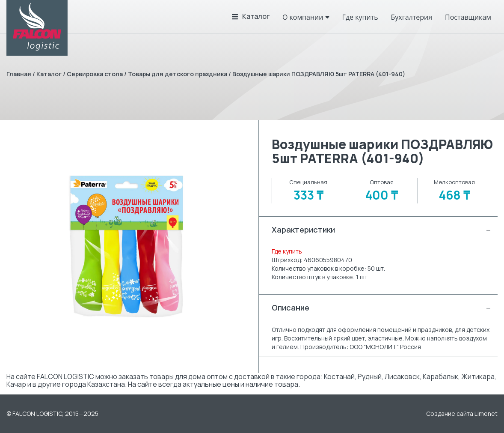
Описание (381, 308)
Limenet (486, 414)
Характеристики (381, 230)
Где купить (287, 251)
